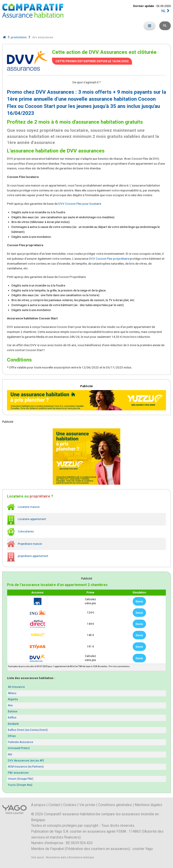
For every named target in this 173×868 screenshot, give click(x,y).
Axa (10, 705)
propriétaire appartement (28, 556)
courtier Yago (143, 849)
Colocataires (20, 532)
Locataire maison (23, 507)
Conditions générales (115, 805)
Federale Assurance (20, 742)
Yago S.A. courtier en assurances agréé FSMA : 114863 (98, 831)
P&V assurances (18, 773)
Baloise (13, 711)
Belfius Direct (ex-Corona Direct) (28, 730)
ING (10, 754)
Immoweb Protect (19, 748)
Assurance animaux (81, 857)
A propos (38, 805)
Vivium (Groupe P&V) (21, 779)
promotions (19, 37)
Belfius (12, 718)
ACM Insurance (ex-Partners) (26, 767)
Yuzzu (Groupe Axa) (20, 785)
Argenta (13, 699)
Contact (54, 805)
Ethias (12, 736)
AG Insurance (16, 687)
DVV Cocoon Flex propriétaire (109, 259)
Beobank (13, 724)
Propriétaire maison (25, 544)
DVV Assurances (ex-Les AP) (26, 761)
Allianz (12, 693)
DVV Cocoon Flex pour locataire (80, 204)
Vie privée (87, 805)
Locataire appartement (26, 519)
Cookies (70, 805)
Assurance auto (56, 857)
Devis (139, 602)
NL (166, 11)
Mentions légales (148, 805)
